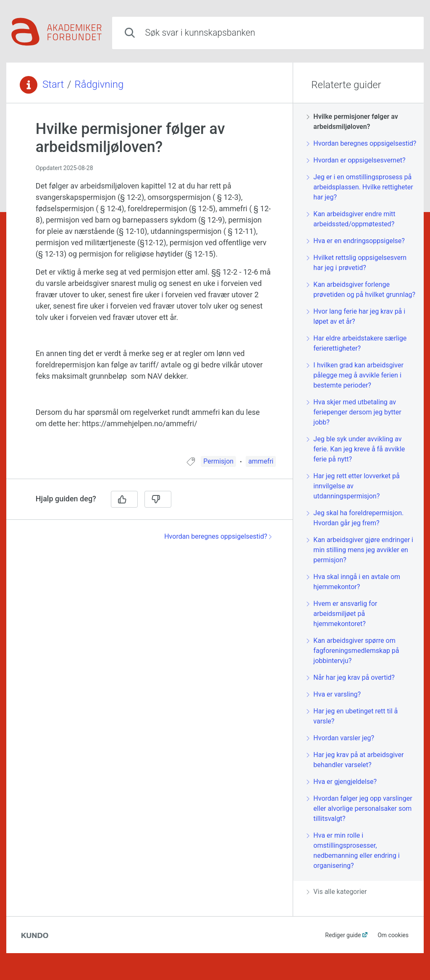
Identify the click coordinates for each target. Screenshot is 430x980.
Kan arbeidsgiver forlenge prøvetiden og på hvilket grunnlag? (361, 290)
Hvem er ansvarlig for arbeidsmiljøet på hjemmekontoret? (342, 614)
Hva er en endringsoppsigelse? (356, 241)
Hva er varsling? (334, 694)
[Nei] (158, 499)
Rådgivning (99, 84)
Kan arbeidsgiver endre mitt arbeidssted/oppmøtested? (351, 219)
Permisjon (218, 461)
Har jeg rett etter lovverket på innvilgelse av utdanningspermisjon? (353, 486)
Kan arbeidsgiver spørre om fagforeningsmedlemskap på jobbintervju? (353, 651)
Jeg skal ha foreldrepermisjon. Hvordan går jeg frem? (355, 518)
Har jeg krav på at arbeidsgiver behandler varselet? (355, 760)
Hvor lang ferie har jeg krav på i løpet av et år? (356, 316)
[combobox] (268, 33)
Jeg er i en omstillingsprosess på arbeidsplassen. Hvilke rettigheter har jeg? (360, 187)
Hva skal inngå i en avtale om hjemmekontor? (353, 582)
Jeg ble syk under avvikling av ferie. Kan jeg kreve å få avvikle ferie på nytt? (356, 449)
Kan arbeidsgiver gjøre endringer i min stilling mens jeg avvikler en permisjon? (360, 550)
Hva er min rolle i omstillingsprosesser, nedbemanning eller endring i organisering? (353, 850)
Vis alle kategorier (337, 892)
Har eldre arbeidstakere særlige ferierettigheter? (357, 343)
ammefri (261, 461)
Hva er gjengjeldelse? (342, 782)
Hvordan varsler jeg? (340, 738)
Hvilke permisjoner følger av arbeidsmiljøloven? (352, 122)
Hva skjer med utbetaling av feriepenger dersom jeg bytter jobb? (354, 412)
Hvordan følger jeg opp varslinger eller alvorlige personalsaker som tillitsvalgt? (359, 808)
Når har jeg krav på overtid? (351, 677)
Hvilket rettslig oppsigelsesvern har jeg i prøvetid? (357, 263)
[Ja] (124, 499)
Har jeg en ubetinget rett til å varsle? (352, 716)
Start (53, 84)
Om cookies (393, 935)
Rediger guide (343, 935)
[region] (149, 285)
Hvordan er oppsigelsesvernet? (356, 160)
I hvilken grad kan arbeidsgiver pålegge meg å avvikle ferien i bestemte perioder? (355, 375)
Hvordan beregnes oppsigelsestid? (218, 536)
